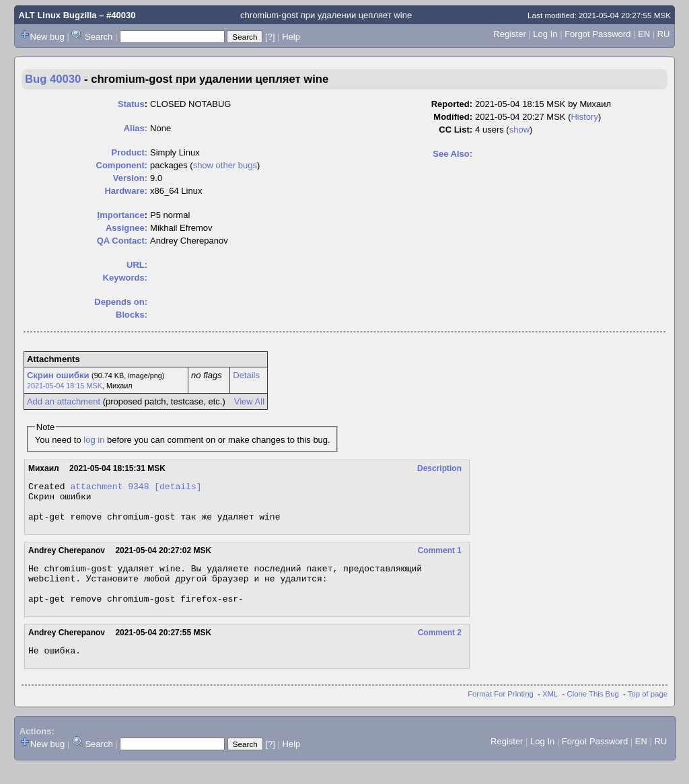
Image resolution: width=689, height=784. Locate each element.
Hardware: (126, 191)
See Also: (452, 154)
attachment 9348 (109, 488)
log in (94, 440)
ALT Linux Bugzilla (58, 15)
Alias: (136, 128)
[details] (178, 488)
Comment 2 (440, 649)
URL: (137, 265)
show (519, 130)
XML (550, 712)
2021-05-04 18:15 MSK (65, 386)
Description (439, 468)
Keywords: (125, 278)
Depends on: (121, 302)
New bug (47, 37)
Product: (130, 152)
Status (131, 104)
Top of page (648, 712)
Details (246, 375)
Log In (545, 34)
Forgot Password (597, 34)
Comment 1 (440, 559)
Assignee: (126, 228)
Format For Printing (501, 712)
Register (509, 34)
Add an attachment (64, 401)
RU (664, 34)
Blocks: (132, 315)
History (584, 117)
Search (99, 37)
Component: (122, 165)
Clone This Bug (593, 712)
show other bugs (225, 165)
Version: (130, 178)
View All (249, 401)
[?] (270, 37)
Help (291, 37)
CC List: (456, 130)
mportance (121, 215)
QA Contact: (122, 241)
